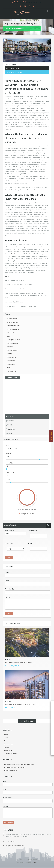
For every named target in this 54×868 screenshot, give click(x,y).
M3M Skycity (9, 702)
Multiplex (10, 347)
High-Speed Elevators (14, 340)
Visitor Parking (12, 371)
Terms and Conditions (11, 753)
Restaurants (11, 361)
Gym (9, 336)
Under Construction (17, 29)
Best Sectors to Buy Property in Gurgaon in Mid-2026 (19, 764)
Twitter (9, 425)
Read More (29, 663)
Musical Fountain (12, 350)
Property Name (9, 531)
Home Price (10, 463)
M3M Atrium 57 (10, 660)
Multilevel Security (13, 343)
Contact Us (51, 436)
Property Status (33, 531)
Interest (8, 454)
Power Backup (12, 357)
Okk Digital (34, 863)
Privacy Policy (8, 750)
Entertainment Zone (13, 326)
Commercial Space (13, 322)
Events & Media (9, 744)
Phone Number (10, 589)
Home (6, 29)
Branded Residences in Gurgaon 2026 (15, 767)
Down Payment (11, 473)
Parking (10, 354)
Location (30, 544)
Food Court (11, 333)
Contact (7, 747)
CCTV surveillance (13, 319)
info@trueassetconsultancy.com (15, 846)
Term (8, 446)
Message (8, 597)
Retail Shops (11, 364)
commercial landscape (31, 146)
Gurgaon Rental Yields (10, 770)
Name (7, 573)
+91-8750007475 (10, 841)
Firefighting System (13, 329)
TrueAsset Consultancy (11, 254)
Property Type (9, 544)
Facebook (10, 421)
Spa (8, 368)
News (6, 741)
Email (9, 434)
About (6, 738)
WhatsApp (10, 429)
